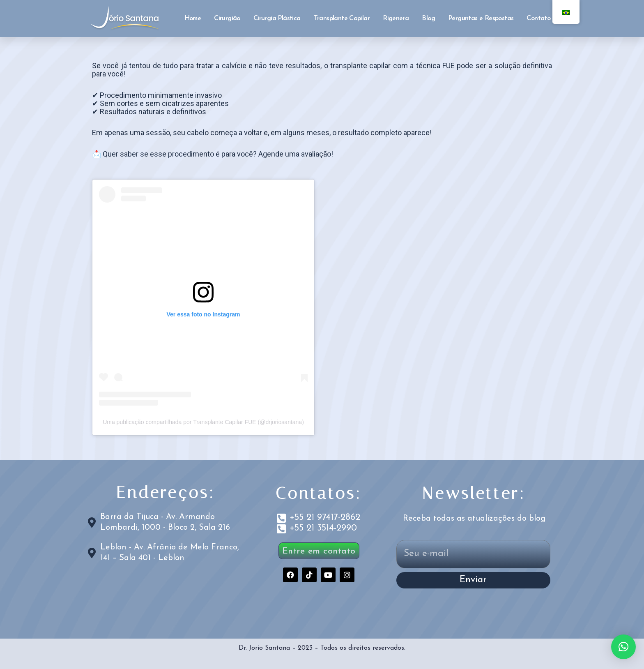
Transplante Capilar (342, 18)
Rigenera (396, 18)
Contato (538, 18)
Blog (428, 18)
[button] (623, 647)
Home (193, 18)
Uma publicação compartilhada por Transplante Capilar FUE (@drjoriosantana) (203, 422)
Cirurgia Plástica (277, 18)
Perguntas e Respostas (481, 18)
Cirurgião (227, 18)
